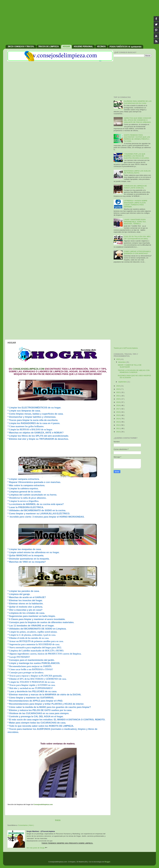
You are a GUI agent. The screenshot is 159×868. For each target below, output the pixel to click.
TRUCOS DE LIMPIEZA (49, 47)
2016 (118, 412)
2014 (118, 419)
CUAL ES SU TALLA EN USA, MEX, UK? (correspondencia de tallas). (137, 237)
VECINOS (101, 47)
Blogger (107, 862)
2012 (118, 425)
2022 (118, 392)
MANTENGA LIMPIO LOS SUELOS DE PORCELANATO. (137, 172)
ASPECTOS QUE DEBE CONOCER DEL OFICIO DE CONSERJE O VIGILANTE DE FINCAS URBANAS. (138, 120)
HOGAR (66, 47)
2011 (118, 428)
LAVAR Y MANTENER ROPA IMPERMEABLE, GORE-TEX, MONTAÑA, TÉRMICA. (135, 222)
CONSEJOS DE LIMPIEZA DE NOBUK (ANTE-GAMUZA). (135, 187)
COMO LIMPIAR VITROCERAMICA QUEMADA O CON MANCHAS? (137, 252)
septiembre (123, 382)
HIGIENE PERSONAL (83, 47)
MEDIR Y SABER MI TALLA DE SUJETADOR (130, 366)
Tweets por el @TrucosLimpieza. (126, 348)
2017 (118, 409)
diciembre (122, 362)
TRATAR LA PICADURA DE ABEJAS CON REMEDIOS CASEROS (134, 371)
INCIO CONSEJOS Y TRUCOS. (21, 47)
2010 (118, 432)
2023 (118, 389)
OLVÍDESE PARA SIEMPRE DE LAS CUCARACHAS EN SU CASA (138, 102)
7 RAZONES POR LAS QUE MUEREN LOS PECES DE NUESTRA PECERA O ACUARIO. (137, 156)
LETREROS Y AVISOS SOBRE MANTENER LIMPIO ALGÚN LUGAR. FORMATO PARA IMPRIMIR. (136, 204)
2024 (118, 386)
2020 (118, 399)
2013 (118, 422)
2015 (118, 415)
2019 (118, 402)
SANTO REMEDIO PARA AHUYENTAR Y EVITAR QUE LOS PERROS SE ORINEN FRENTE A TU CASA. (137, 138)
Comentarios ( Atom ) (26, 825)
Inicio (58, 820)
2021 (118, 396)
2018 (118, 405)
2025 (118, 359)
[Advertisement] (79, 24)
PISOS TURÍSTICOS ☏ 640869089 (125, 47)
